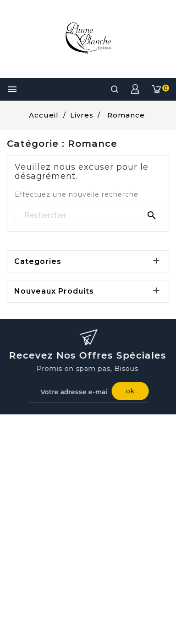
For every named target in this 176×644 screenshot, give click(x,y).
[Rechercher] (88, 215)
